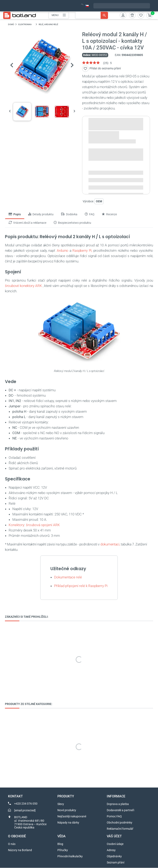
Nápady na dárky (68, 823)
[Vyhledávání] (92, 15)
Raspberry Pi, (82, 250)
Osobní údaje (115, 844)
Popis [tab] (15, 214)
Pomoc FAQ (114, 817)
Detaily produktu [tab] (41, 214)
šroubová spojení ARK (43, 525)
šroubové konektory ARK (23, 286)
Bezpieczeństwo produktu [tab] (72, 223)
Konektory (16, 525)
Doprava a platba (118, 804)
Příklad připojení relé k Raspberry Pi (81, 586)
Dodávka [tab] (69, 214)
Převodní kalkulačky (70, 856)
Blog (60, 844)
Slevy (61, 804)
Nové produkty (67, 810)
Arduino (63, 250)
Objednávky (114, 856)
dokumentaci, (110, 544)
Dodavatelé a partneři (120, 810)
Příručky (63, 850)
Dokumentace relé (68, 577)
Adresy (111, 850)
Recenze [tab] (109, 214)
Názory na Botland (20, 850)
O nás (12, 844)
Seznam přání (116, 863)
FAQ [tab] (90, 214)
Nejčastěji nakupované (72, 817)
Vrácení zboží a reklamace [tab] (27, 223)
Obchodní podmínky (120, 823)
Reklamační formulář (120, 829)
